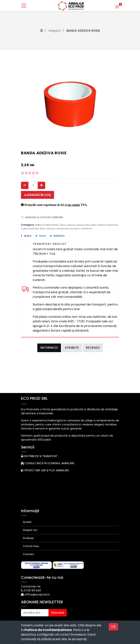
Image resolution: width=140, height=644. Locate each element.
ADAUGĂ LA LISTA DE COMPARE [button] (42, 217)
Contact (29, 554)
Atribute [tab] (72, 348)
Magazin (55, 31)
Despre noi (30, 530)
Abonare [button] (58, 613)
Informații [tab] (49, 348)
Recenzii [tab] (93, 348)
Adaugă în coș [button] (37, 195)
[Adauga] (41, 185)
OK (113, 627)
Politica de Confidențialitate (48, 630)
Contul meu (31, 546)
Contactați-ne (31, 586)
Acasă (27, 522)
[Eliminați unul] (25, 185)
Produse (28, 538)
